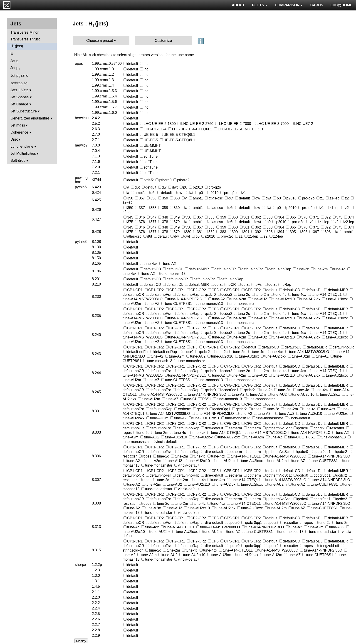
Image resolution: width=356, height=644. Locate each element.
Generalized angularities (30, 118)
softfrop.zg (19, 83)
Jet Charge (19, 104)
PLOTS (260, 5)
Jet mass (18, 125)
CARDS (317, 5)
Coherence (19, 132)
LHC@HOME (341, 5)
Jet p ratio (19, 76)
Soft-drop (18, 160)
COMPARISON (289, 5)
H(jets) (17, 46)
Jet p (15, 68)
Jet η (14, 61)
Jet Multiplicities (23, 153)
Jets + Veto (20, 90)
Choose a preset (100, 41)
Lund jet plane (22, 146)
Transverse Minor (25, 32)
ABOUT (238, 5)
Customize (163, 41)
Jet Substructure (24, 111)
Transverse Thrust (25, 39)
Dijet (14, 139)
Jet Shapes (20, 97)
